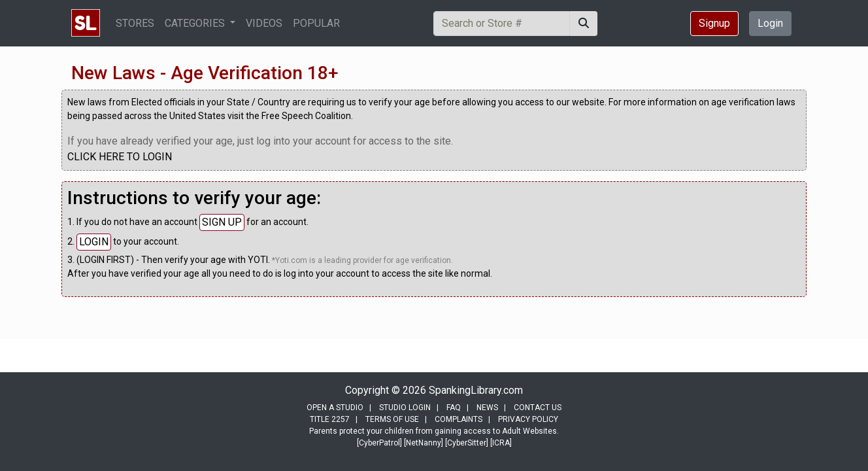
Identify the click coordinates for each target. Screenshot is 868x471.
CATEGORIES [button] (196, 23)
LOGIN (94, 242)
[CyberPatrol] (379, 443)
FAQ (454, 408)
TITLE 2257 (330, 419)
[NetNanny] (424, 443)
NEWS (487, 408)
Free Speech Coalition (306, 116)
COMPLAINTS (459, 419)
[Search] (502, 24)
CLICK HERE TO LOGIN (120, 157)
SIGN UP (222, 222)
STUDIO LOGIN (405, 408)
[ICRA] (501, 443)
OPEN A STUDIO (335, 408)
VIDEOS (264, 23)
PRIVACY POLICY (528, 419)
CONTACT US (538, 408)
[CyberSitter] (467, 443)
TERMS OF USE (392, 419)
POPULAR (316, 23)
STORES (135, 23)
